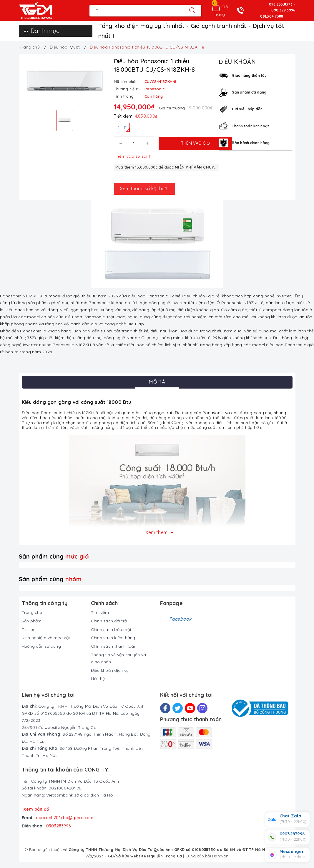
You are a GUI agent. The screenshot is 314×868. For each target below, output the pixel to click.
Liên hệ (98, 679)
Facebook (180, 619)
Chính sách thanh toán (114, 646)
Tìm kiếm (100, 612)
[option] (65, 81)
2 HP (123, 129)
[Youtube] (190, 708)
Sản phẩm (32, 621)
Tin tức (29, 629)
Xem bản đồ (36, 809)
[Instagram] (202, 708)
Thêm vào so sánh (133, 156)
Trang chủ (32, 612)
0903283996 (59, 826)
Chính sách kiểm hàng (113, 638)
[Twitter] (178, 708)
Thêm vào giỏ (195, 143)
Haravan (220, 856)
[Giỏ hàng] (220, 11)
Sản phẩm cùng (54, 556)
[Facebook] (165, 708)
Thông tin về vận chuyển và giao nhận (119, 658)
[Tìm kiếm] (192, 11)
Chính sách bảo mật (111, 629)
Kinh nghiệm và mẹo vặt (46, 638)
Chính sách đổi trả (109, 621)
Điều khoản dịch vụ (110, 670)
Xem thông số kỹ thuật (144, 189)
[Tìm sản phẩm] (136, 11)
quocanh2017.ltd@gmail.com (65, 818)
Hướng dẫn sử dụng (41, 646)
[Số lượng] (134, 143)
